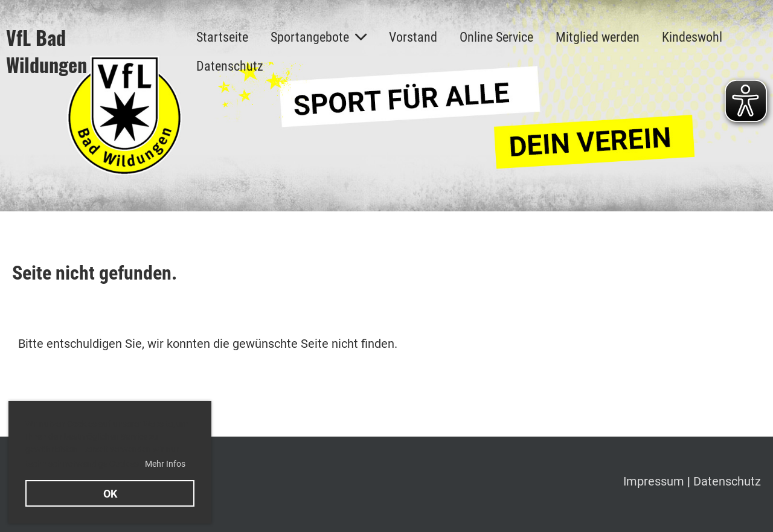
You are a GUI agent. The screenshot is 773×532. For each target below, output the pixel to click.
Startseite (222, 37)
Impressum (655, 481)
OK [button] (110, 494)
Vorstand (413, 37)
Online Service (496, 37)
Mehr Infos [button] (165, 464)
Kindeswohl (692, 37)
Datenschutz (230, 66)
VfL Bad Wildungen (47, 51)
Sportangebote (319, 37)
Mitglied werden (598, 37)
